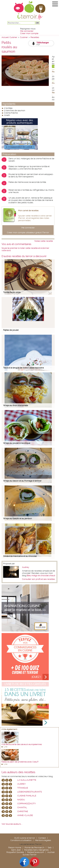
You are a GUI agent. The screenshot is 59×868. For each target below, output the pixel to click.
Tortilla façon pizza (12, 292)
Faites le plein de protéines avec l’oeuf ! (20, 762)
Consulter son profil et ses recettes (38, 579)
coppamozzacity (27, 804)
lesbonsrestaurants (30, 792)
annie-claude (25, 815)
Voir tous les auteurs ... (12, 824)
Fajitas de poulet (11, 330)
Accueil (5, 37)
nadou (21, 800)
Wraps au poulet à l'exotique (17, 443)
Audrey (26, 567)
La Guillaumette (27, 780)
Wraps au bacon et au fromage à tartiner (22, 481)
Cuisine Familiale (27, 796)
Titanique (23, 788)
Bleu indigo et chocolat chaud (41, 575)
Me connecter (27, 31)
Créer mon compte (29, 33)
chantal (22, 807)
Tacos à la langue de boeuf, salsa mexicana (23, 368)
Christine (23, 811)
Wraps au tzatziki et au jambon (18, 518)
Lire (6, 747)
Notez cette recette (44, 241)
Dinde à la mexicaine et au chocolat (20, 556)
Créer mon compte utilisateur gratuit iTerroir (28, 233)
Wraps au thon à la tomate (16, 405)
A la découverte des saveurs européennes (22, 744)
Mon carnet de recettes (28, 211)
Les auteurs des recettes (18, 772)
